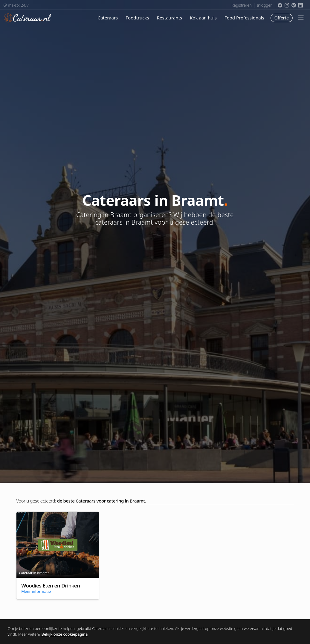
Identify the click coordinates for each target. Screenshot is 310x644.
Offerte (282, 18)
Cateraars (108, 18)
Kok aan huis (203, 18)
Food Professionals (244, 18)
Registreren (242, 5)
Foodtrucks (137, 18)
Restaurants (169, 18)
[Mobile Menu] (301, 18)
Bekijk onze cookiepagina (65, 634)
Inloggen (265, 5)
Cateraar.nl (28, 18)
